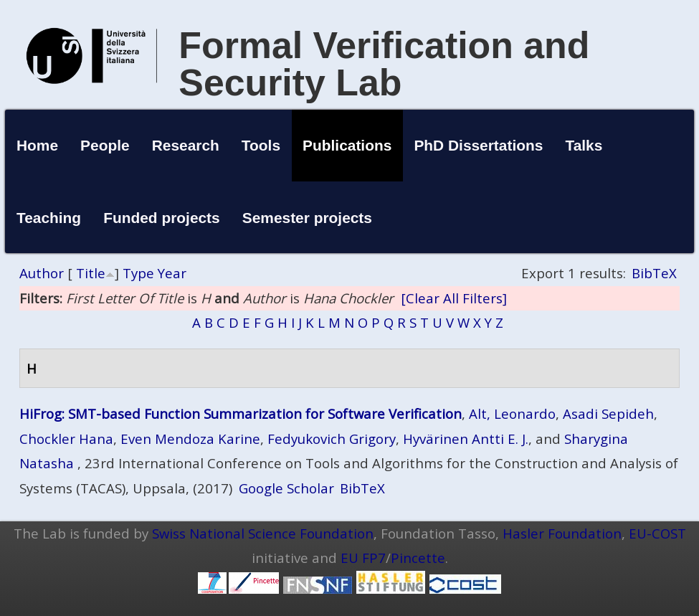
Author (42, 273)
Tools (261, 145)
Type (138, 273)
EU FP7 (363, 558)
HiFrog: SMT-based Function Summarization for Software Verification (241, 413)
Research (186, 145)
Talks (584, 145)
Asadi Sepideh (608, 413)
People (105, 145)
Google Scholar (286, 488)
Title (91, 273)
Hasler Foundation (562, 533)
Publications (347, 145)
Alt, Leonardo (512, 413)
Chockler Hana (66, 439)
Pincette (418, 558)
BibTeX (654, 273)
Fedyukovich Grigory (332, 439)
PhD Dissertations (478, 145)
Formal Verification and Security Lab (384, 64)
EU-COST (657, 533)
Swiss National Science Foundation (263, 533)
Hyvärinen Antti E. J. (466, 439)
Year (172, 273)
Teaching (49, 218)
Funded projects (162, 218)
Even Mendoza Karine (190, 439)
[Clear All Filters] (454, 298)
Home (37, 145)
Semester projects (307, 218)
